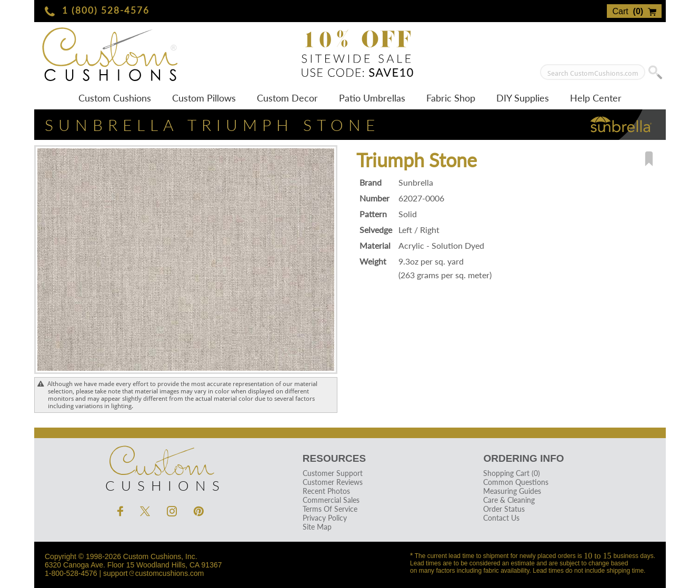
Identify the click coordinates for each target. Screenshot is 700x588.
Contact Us (501, 518)
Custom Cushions (115, 98)
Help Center (596, 98)
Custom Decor (287, 98)
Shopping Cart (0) (512, 473)
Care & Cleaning (509, 500)
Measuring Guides (512, 491)
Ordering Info (523, 458)
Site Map (317, 527)
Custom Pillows (204, 98)
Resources (334, 458)
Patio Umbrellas (372, 98)
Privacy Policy (325, 518)
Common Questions (516, 482)
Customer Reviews (333, 482)
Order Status (504, 509)
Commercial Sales (331, 500)
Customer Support (333, 473)
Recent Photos (326, 491)
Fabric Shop (451, 98)
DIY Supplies (523, 98)
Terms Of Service (330, 509)
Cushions (161, 466)
